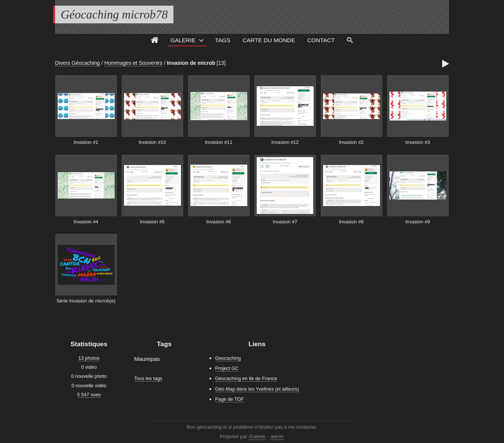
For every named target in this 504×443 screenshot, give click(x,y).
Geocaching (228, 358)
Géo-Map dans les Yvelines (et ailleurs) (257, 389)
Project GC (227, 368)
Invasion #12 (285, 142)
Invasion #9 (417, 222)
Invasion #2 (351, 142)
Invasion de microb (191, 63)
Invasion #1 (86, 142)
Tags (223, 40)
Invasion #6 (218, 222)
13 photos (89, 358)
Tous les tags (148, 378)
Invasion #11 (219, 142)
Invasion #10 (152, 142)
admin (277, 436)
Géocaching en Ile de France (246, 378)
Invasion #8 (351, 222)
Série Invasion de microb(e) (86, 301)
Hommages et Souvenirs (133, 63)
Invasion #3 (417, 142)
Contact (321, 40)
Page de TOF (230, 399)
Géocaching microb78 (114, 14)
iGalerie (257, 436)
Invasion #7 (285, 222)
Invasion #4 (86, 222)
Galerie (183, 40)
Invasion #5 (152, 222)
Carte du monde (269, 40)
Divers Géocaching (77, 63)
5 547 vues (89, 395)
